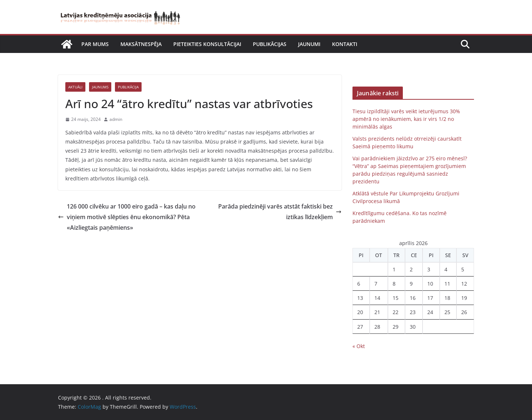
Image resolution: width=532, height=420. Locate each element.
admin (116, 119)
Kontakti (345, 44)
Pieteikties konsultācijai (207, 44)
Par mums (95, 44)
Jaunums (100, 87)
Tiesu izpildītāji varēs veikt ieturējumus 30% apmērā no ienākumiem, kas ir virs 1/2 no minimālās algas (406, 119)
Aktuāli (75, 87)
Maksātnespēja (141, 44)
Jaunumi (309, 44)
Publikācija (128, 87)
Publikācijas (270, 44)
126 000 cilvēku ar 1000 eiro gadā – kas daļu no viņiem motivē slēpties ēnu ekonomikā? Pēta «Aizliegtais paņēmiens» (127, 217)
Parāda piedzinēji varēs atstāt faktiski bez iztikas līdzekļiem (280, 212)
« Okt (359, 346)
